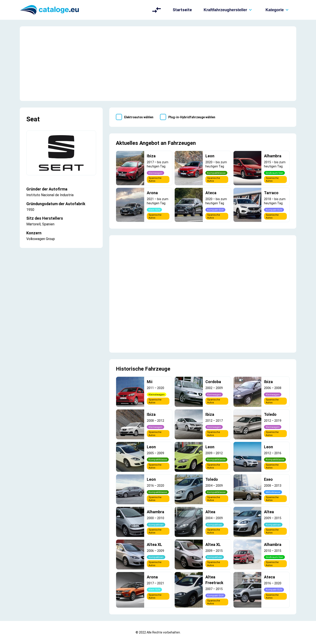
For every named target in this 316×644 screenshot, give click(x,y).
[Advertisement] (158, 64)
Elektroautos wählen (139, 117)
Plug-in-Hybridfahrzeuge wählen (192, 117)
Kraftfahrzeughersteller (229, 10)
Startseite (182, 10)
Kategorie (278, 10)
